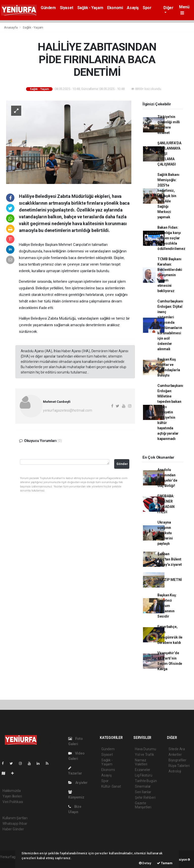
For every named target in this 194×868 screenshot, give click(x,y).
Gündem (48, 8)
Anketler (175, 755)
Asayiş (133, 8)
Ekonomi (115, 8)
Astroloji (175, 771)
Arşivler (78, 783)
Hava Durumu (145, 749)
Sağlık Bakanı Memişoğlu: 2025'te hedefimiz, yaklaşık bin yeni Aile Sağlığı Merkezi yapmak (168, 196)
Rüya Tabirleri (179, 766)
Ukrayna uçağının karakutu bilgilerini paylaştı (165, 533)
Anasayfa (11, 27)
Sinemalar (143, 786)
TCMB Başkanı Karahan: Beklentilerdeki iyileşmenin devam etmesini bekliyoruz (170, 275)
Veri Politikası (13, 802)
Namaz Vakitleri (141, 762)
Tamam (165, 863)
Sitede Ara (177, 749)
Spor (147, 8)
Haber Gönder (13, 829)
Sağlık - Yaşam (90, 8)
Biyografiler (177, 760)
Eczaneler (143, 770)
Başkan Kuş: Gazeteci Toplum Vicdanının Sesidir (167, 606)
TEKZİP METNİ (170, 580)
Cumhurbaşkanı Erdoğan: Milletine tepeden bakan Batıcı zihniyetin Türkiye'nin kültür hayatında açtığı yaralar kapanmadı (170, 412)
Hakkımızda (12, 791)
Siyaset (67, 8)
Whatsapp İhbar (15, 824)
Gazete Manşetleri (143, 805)
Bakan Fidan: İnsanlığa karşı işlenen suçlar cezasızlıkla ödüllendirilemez (171, 238)
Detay (145, 863)
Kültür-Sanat (111, 786)
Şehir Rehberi (145, 797)
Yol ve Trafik (144, 755)
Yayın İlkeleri (12, 796)
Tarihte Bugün (146, 781)
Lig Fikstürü (144, 775)
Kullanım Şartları (15, 818)
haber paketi (10, 862)
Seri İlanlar (143, 792)
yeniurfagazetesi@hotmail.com (68, 410)
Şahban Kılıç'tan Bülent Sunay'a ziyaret (170, 559)
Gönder (122, 464)
